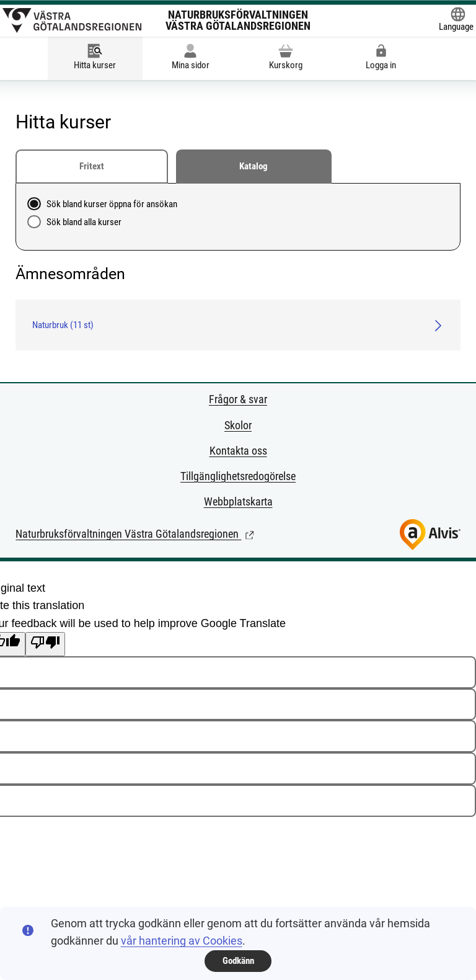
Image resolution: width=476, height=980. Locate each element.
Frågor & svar (238, 399)
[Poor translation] (45, 644)
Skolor (238, 425)
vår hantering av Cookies (182, 941)
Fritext (92, 166)
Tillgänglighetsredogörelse (238, 476)
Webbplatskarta (238, 501)
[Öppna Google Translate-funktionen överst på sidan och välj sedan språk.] (456, 20)
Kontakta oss (238, 451)
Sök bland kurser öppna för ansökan (112, 204)
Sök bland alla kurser (84, 222)
